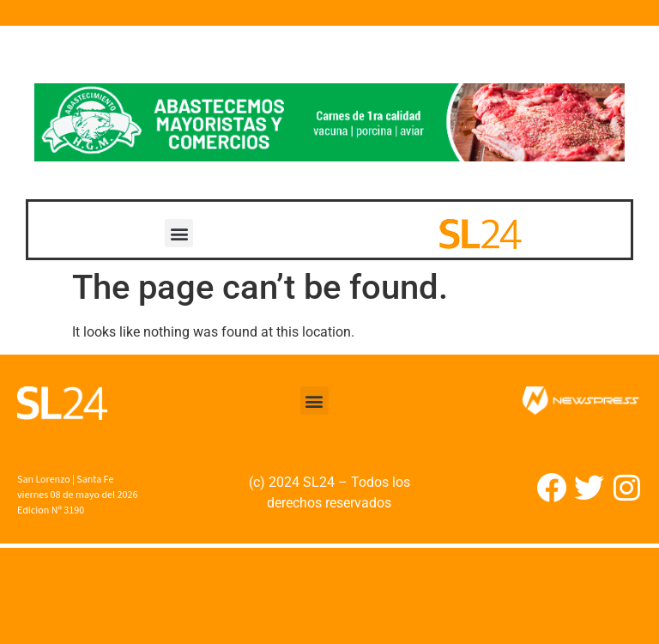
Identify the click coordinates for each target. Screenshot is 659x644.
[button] (179, 233)
